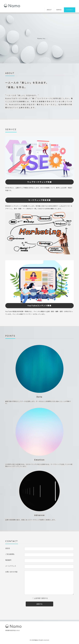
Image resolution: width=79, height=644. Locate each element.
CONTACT (70, 10)
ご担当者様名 (10, 554)
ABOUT (49, 10)
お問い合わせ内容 (11, 572)
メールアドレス (11, 566)
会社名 (8, 548)
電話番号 (8, 560)
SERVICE (59, 10)
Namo (36, 640)
